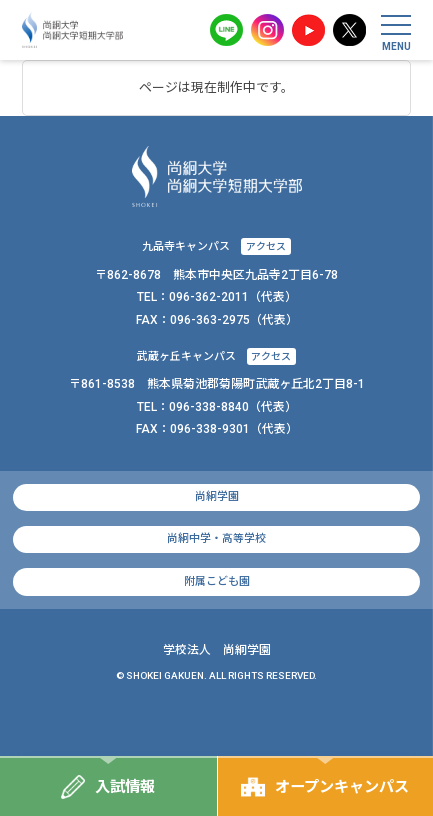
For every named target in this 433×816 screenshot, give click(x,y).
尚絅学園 (217, 496)
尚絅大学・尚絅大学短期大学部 (73, 30)
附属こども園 (217, 581)
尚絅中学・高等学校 (216, 538)
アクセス (266, 246)
